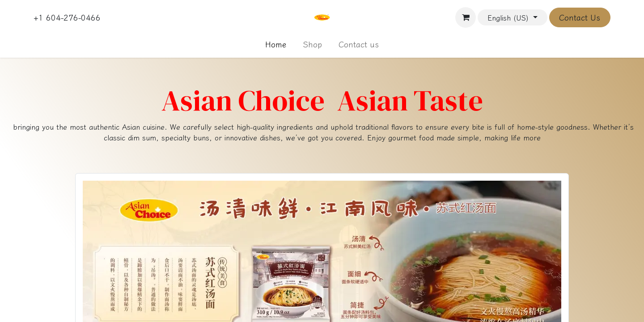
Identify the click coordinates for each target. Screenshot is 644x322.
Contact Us (580, 17)
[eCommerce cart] (466, 17)
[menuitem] (276, 44)
